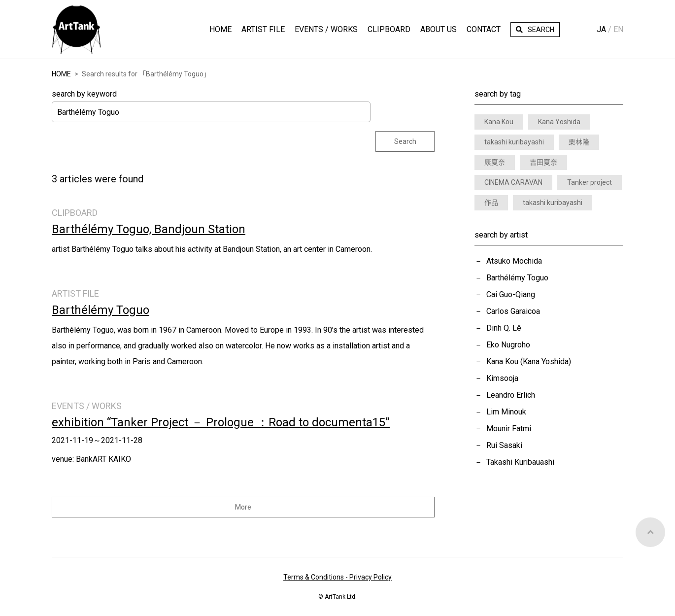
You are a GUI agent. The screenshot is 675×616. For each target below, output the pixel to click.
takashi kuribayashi (514, 142)
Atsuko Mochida (514, 261)
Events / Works (326, 29)
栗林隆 (579, 142)
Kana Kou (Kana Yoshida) (529, 361)
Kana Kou (499, 122)
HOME (220, 29)
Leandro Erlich (511, 395)
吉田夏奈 (543, 162)
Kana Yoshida (559, 122)
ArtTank (76, 30)
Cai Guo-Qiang (511, 294)
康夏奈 (495, 162)
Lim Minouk (506, 412)
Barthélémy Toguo (517, 278)
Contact (484, 29)
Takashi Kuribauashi (520, 462)
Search (541, 30)
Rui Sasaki (504, 445)
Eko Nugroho (508, 345)
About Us (439, 29)
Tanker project (590, 182)
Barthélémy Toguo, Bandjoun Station (149, 229)
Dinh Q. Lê (504, 328)
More (243, 507)
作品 (491, 203)
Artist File (263, 29)
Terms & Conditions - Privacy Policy (337, 577)
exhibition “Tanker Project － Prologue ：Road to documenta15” (221, 422)
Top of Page (650, 532)
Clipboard (389, 29)
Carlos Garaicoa (513, 311)
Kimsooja (502, 378)
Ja (601, 29)
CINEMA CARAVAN (513, 182)
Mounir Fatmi (509, 428)
